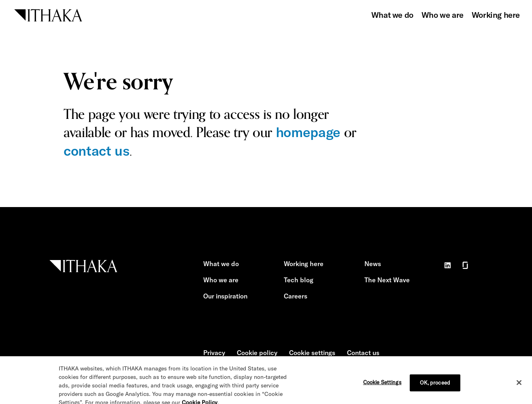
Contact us (363, 353)
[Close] (519, 386)
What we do (392, 15)
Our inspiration (225, 296)
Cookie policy (257, 353)
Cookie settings (312, 353)
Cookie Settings (382, 385)
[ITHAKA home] (48, 14)
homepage (308, 132)
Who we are (443, 15)
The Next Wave (387, 280)
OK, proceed (435, 386)
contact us (97, 151)
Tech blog (299, 280)
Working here (496, 15)
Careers (296, 296)
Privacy (214, 353)
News (373, 264)
